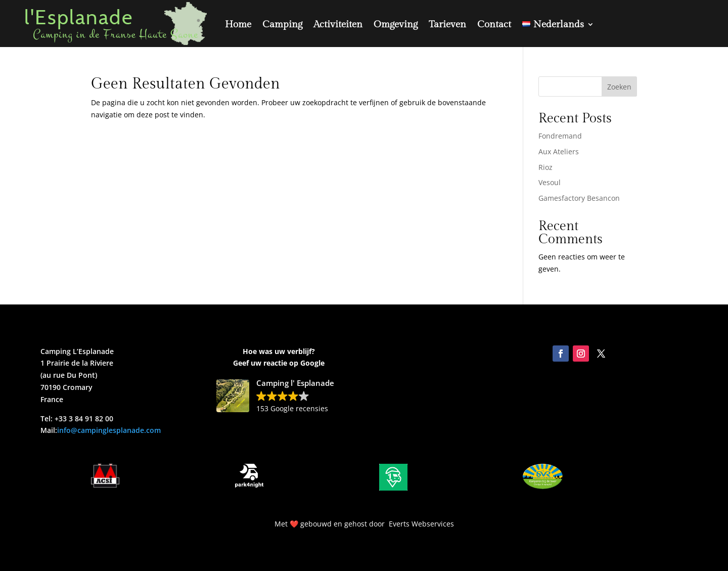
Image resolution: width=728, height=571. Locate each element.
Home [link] (238, 24)
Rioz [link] (545, 167)
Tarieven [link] (447, 24)
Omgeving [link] (396, 24)
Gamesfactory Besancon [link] (579, 198)
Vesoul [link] (550, 182)
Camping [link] (282, 24)
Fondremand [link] (560, 136)
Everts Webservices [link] (421, 524)
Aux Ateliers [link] (559, 151)
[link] (558, 24)
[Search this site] (588, 86)
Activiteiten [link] (338, 24)
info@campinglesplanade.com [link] (109, 430)
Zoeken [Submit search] (619, 87)
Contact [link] (494, 24)
